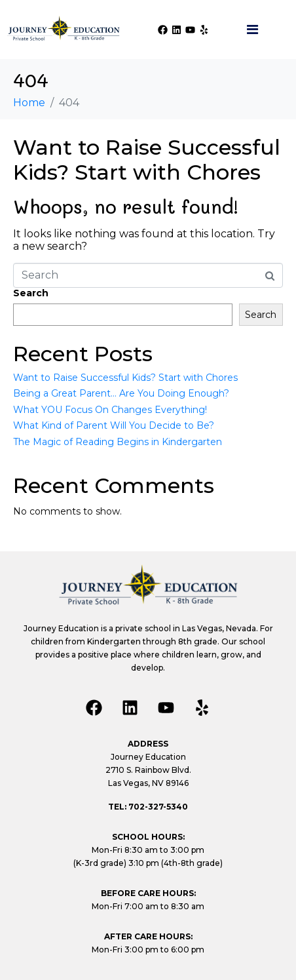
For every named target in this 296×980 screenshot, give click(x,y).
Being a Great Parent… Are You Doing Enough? (121, 393)
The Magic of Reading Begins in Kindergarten (118, 442)
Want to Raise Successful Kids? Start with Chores (147, 160)
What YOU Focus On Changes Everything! (110, 410)
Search (31, 293)
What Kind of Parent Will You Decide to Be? (114, 425)
